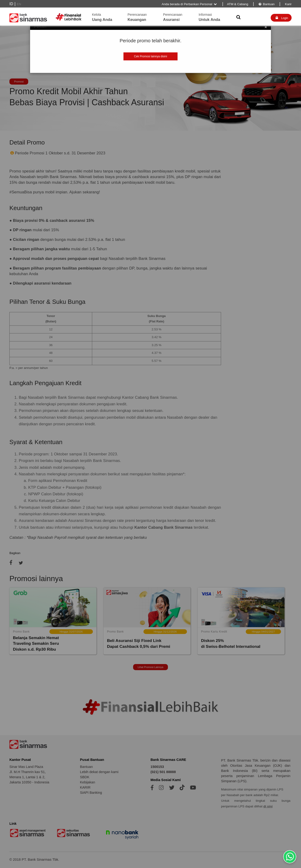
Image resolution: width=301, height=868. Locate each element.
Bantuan (266, 4)
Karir (288, 4)
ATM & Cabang (238, 4)
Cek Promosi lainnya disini (151, 56)
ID (11, 4)
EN (19, 4)
